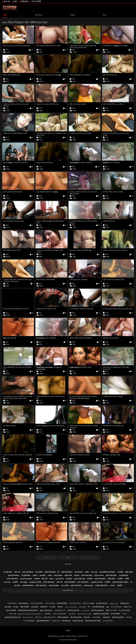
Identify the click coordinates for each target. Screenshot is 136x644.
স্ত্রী (58, 572)
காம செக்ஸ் (85, 610)
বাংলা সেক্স (7, 1)
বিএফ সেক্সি (13, 614)
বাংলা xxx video (124, 610)
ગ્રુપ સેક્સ (82, 607)
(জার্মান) (35, 575)
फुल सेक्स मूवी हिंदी (11, 610)
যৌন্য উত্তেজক (79, 572)
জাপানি (112, 586)
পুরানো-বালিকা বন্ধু (79, 579)
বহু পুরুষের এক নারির (35, 582)
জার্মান (15, 1)
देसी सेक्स (60, 607)
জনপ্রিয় (73, 15)
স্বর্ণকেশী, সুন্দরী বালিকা (102, 586)
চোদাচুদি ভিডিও (12, 603)
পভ (131, 582)
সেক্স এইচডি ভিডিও (75, 603)
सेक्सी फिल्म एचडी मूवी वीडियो (101, 614)
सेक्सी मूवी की (44, 607)
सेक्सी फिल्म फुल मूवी (78, 621)
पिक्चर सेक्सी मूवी (23, 603)
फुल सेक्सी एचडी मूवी (102, 603)
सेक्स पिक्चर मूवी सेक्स (73, 610)
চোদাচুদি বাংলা (56, 621)
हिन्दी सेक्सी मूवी (66, 621)
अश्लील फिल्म (106, 617)
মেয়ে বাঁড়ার (42, 575)
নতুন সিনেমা (39, 15)
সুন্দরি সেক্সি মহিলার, (67, 572)
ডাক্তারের (77, 575)
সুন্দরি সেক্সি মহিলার (27, 572)
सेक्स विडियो (8, 607)
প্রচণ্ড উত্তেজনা (58, 575)
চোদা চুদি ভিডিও (108, 621)
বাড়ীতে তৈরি (68, 575)
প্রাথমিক (68, 631)
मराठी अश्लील (35, 607)
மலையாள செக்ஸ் (71, 607)
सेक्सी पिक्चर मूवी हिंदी (118, 617)
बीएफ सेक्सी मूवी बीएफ (76, 617)
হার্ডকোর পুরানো (89, 586)
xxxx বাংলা (128, 607)
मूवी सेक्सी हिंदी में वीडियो (43, 621)
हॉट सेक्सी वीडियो (115, 614)
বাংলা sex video (29, 621)
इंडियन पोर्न (87, 617)
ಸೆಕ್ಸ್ (108, 607)
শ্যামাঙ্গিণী (120, 572)
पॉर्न (89, 607)
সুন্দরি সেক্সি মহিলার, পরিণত (120, 582)
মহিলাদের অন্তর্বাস (54, 586)
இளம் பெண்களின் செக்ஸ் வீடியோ (30, 614)
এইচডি (87, 572)
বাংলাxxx (52, 607)
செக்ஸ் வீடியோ (28, 617)
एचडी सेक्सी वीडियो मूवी (98, 607)
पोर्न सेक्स (16, 607)
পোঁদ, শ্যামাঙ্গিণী (36, 1)
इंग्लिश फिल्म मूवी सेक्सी (97, 610)
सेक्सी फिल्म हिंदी (25, 607)
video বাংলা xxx (111, 610)
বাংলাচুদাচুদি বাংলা (60, 610)
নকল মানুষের (23, 582)
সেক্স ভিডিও (47, 614)
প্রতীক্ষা (127, 579)
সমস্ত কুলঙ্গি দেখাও (68, 590)
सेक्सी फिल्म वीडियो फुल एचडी (13, 617)
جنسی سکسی (114, 603)
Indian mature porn (93, 621)
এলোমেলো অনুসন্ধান (26, 579)
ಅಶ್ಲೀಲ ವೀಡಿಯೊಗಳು (46, 610)
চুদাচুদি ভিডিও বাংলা (49, 617)
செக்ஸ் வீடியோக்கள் (84, 614)
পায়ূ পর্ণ (124, 614)
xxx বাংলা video (89, 603)
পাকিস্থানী (37, 579)
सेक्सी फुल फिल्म (125, 603)
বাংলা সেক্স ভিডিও (116, 607)
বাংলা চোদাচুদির (50, 603)
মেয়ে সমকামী (39, 572)
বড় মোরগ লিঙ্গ (59, 579)
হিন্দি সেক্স (38, 617)
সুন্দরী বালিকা (24, 1)
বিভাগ (104, 15)
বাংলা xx (128, 617)
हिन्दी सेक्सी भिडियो (62, 603)
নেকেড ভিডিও (96, 617)
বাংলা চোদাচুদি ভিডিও (37, 603)
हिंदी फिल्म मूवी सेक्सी (63, 617)
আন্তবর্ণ (50, 575)
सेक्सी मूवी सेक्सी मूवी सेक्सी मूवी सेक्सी (28, 610)
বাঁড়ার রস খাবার (99, 575)
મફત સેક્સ (72, 614)
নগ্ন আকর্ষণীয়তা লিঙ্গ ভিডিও (107, 572)
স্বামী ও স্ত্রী (17, 572)
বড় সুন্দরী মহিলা (8, 572)
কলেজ (51, 579)
